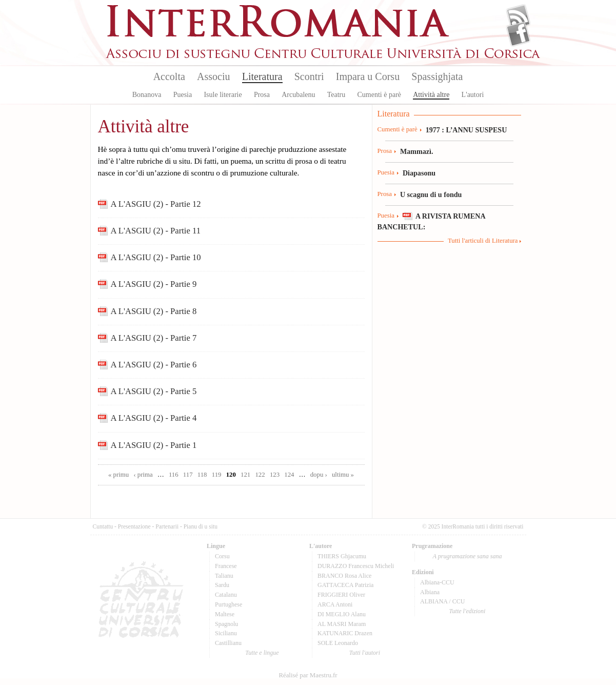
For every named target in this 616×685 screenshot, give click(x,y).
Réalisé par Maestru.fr (308, 675)
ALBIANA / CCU (442, 601)
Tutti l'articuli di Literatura (483, 241)
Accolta (169, 76)
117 (188, 475)
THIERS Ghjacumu (342, 556)
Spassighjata (437, 76)
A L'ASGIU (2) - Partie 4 (154, 418)
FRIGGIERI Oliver (341, 595)
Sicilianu (226, 633)
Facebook (518, 34)
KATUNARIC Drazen (345, 633)
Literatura (262, 76)
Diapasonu (419, 173)
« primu (118, 475)
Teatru (336, 95)
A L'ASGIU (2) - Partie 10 (156, 257)
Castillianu (228, 643)
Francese (226, 566)
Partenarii (167, 526)
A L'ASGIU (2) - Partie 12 (156, 204)
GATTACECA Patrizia (345, 585)
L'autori (473, 95)
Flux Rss (518, 17)
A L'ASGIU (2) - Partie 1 (154, 445)
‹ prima (143, 475)
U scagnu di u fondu (431, 194)
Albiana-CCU (437, 582)
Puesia (183, 95)
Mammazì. (417, 151)
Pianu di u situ (201, 526)
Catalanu (226, 595)
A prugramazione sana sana (468, 556)
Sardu (222, 585)
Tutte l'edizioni (468, 611)
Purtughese (228, 604)
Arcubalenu (298, 95)
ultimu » (343, 475)
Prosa (262, 95)
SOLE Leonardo (338, 643)
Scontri (309, 76)
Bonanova (147, 95)
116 (174, 475)
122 (260, 475)
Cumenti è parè (379, 95)
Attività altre (431, 95)
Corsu (222, 556)
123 (275, 475)
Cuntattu (103, 526)
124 (289, 475)
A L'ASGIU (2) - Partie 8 (154, 311)
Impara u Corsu (368, 76)
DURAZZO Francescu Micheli (356, 566)
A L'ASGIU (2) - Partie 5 (154, 391)
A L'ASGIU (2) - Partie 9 (154, 284)
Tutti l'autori (365, 653)
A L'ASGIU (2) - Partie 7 (154, 338)
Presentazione (134, 526)
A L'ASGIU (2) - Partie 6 (154, 365)
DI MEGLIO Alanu (342, 614)
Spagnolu (226, 624)
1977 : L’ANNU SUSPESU (466, 130)
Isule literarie (223, 95)
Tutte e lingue (262, 653)
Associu (213, 76)
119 (217, 475)
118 (202, 475)
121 (245, 475)
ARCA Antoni (335, 604)
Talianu (224, 576)
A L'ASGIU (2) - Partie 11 (156, 231)
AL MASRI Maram (342, 624)
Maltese (225, 614)
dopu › (319, 475)
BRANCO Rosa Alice (344, 576)
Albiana (430, 592)
